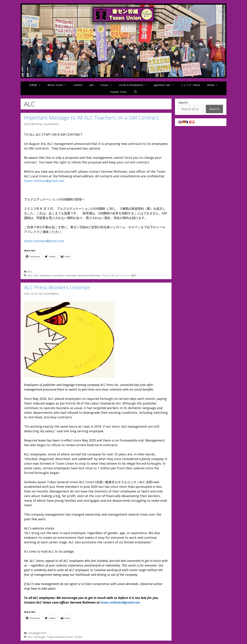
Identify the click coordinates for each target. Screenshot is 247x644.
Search (183, 102)
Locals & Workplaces (135, 85)
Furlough (40, 637)
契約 (134, 275)
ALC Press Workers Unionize (57, 287)
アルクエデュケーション (116, 275)
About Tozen (59, 85)
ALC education (43, 275)
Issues (108, 85)
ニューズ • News (190, 85)
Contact (78, 85)
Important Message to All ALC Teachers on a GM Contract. (92, 118)
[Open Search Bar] (135, 92)
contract (58, 275)
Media (214, 85)
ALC (30, 271)
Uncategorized (37, 633)
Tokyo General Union (60, 637)
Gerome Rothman (89, 275)
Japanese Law (166, 85)
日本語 (37, 85)
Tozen (78, 637)
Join (91, 85)
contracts (70, 275)
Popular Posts (118, 92)
